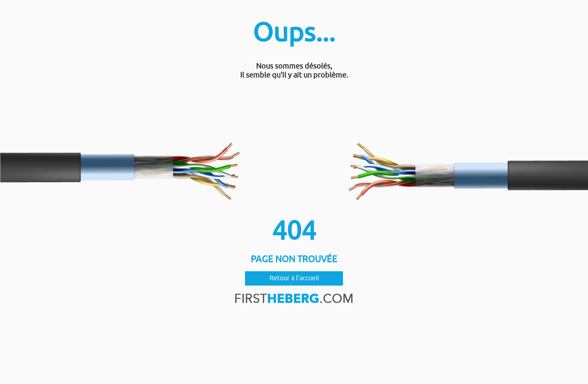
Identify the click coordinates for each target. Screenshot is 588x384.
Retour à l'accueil (294, 278)
